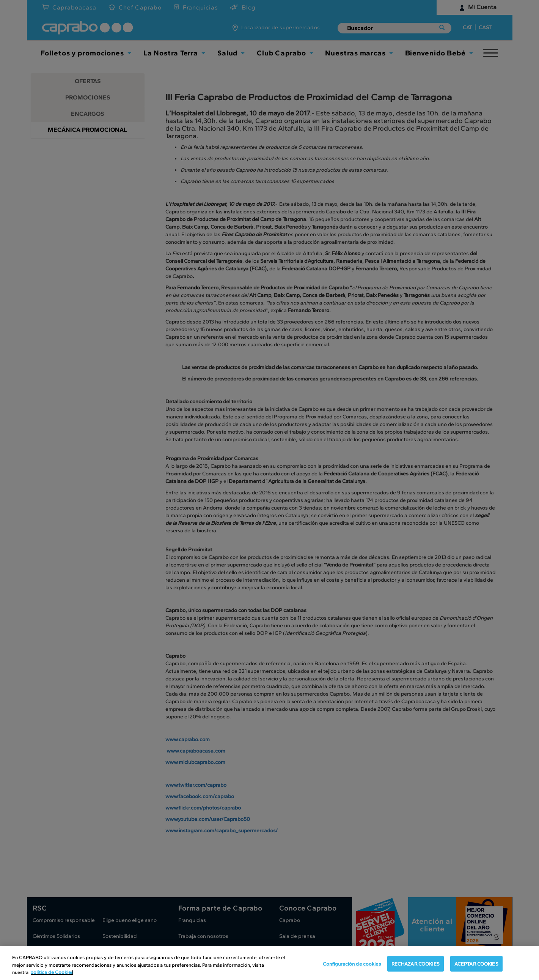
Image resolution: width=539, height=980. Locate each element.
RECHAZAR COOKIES (416, 963)
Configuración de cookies (352, 963)
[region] (269, 963)
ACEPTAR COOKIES (476, 963)
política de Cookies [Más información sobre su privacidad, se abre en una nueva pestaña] (52, 972)
